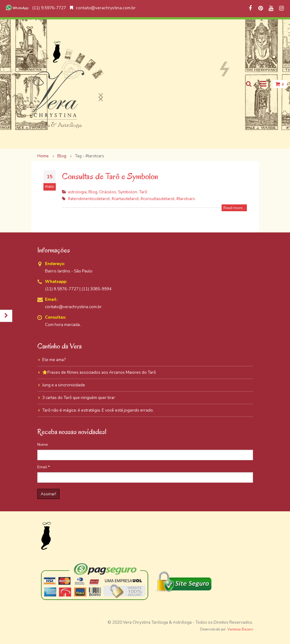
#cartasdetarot (125, 199)
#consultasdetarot (157, 199)
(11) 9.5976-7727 (35, 8)
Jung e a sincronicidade (64, 385)
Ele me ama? (54, 360)
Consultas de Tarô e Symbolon (110, 176)
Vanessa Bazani (240, 629)
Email (44, 467)
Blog (93, 192)
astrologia (77, 192)
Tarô (143, 192)
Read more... (234, 208)
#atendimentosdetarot (89, 199)
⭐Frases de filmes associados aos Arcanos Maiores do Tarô (99, 372)
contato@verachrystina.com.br (103, 8)
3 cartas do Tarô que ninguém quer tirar (79, 398)
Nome (43, 444)
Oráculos (108, 192)
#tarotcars (186, 199)
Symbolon (128, 192)
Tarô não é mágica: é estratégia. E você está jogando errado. (98, 410)
